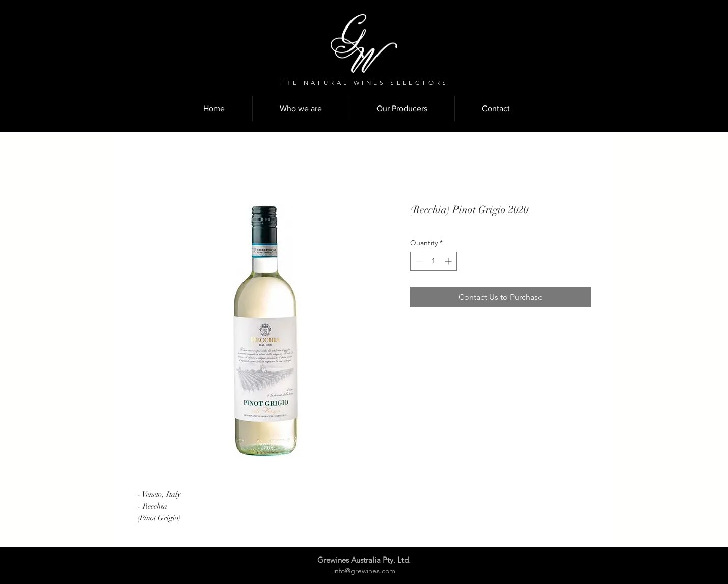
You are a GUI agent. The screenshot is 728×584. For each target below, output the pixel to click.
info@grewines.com (364, 571)
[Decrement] (418, 261)
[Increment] (449, 261)
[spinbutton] (434, 261)
